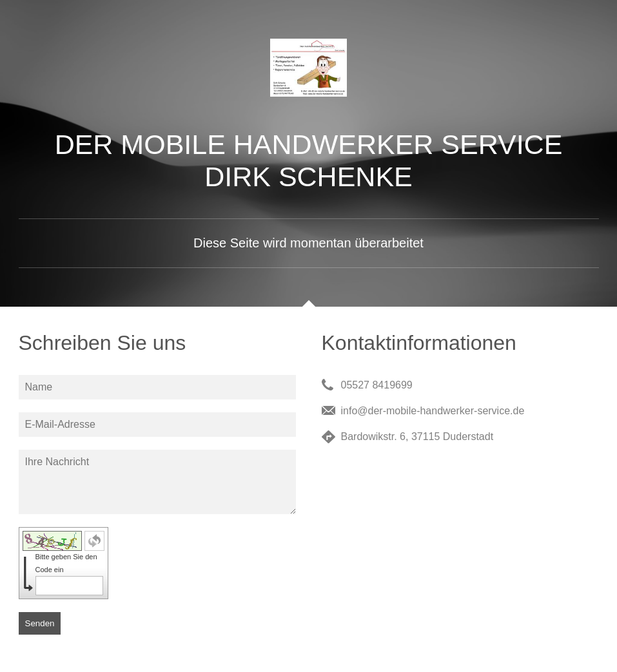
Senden (40, 623)
